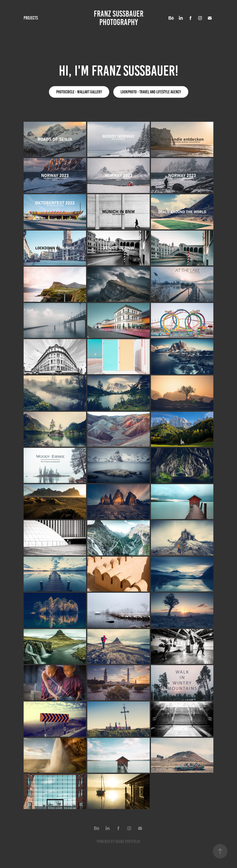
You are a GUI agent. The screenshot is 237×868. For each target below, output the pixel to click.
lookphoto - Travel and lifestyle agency (151, 92)
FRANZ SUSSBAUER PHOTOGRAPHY (119, 18)
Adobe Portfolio (128, 842)
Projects (31, 18)
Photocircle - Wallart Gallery (79, 92)
